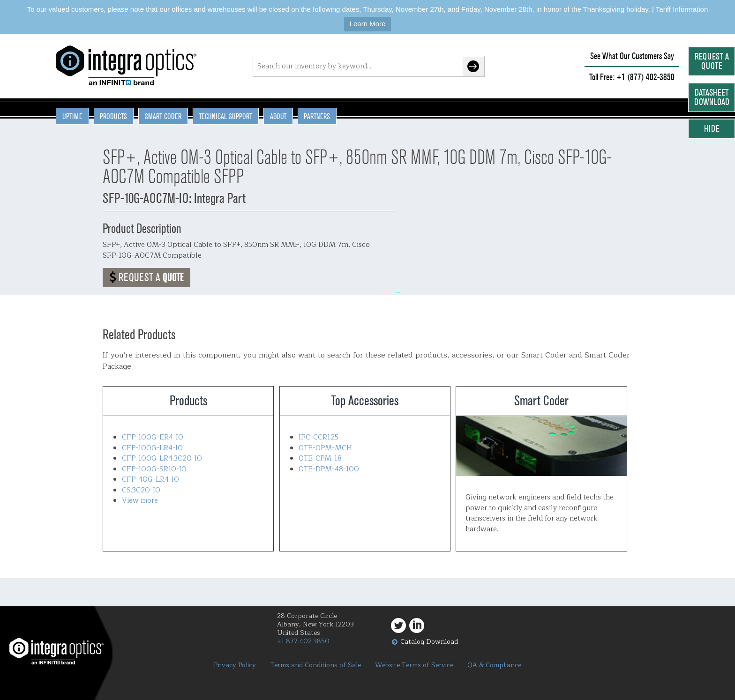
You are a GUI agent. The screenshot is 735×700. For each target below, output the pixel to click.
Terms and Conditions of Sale (315, 665)
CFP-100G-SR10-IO (154, 469)
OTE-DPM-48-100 (329, 469)
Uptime (72, 116)
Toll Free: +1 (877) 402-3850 (632, 77)
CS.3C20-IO (141, 490)
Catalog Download (429, 642)
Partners (317, 116)
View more (140, 501)
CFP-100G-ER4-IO (153, 437)
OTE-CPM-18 (320, 458)
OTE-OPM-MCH (325, 448)
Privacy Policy (235, 665)
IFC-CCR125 (319, 437)
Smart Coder (163, 116)
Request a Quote (712, 61)
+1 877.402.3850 (303, 641)
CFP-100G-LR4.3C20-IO (162, 458)
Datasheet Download (712, 97)
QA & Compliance (494, 665)
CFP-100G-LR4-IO (152, 448)
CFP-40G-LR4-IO (150, 480)
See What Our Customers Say (632, 56)
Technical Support (225, 116)
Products (113, 116)
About (278, 116)
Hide (712, 129)
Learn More (368, 24)
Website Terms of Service (414, 665)
